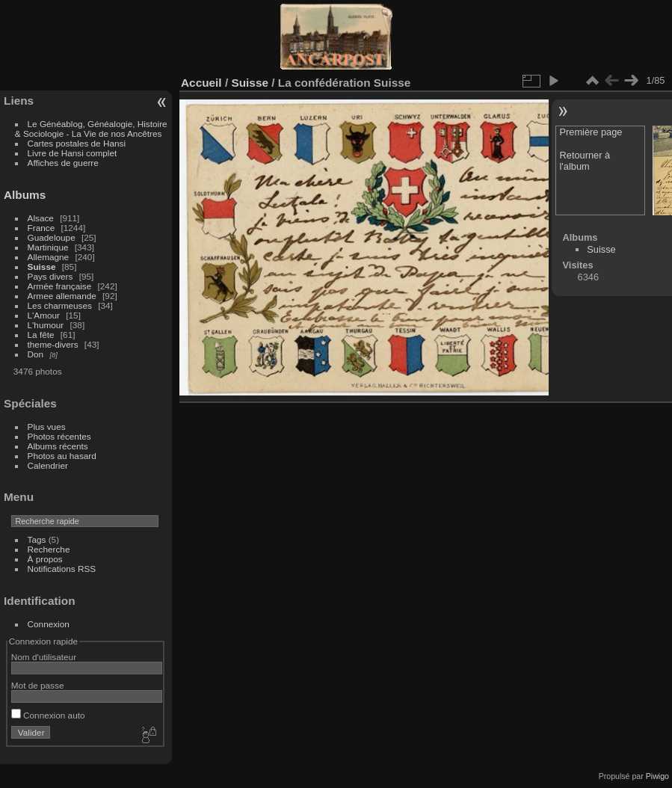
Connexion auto (48, 715)
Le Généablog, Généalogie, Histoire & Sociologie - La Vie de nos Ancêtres (91, 129)
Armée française (60, 286)
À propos (45, 559)
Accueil (201, 83)
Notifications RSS (62, 569)
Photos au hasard (62, 456)
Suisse (42, 267)
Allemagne (49, 257)
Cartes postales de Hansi (77, 143)
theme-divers (53, 344)
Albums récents (58, 446)
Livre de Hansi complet (73, 153)
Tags (37, 539)
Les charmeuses (60, 305)
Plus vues (47, 427)
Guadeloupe (52, 237)
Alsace (41, 218)
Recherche (49, 549)
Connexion (49, 624)
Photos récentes (59, 436)
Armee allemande (62, 296)
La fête (41, 335)
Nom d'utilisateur (44, 657)
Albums (25, 195)
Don (36, 354)
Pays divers (50, 276)
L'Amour (44, 315)
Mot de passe (38, 685)
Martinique (48, 247)
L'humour (46, 325)
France (41, 228)
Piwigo (657, 776)
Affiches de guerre (63, 163)
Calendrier (48, 465)
